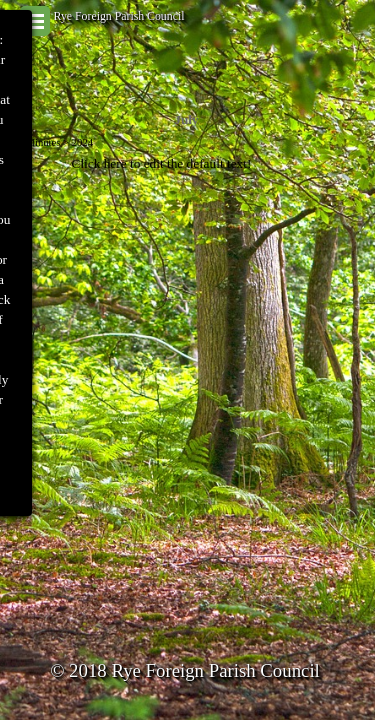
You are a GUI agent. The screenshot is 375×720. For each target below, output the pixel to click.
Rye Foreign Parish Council (119, 16)
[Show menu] (35, 21)
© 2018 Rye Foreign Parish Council (185, 670)
